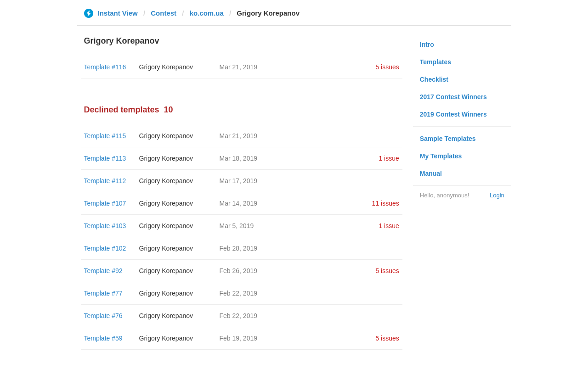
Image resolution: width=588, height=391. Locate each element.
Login (497, 195)
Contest (164, 13)
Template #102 (105, 248)
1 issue (389, 158)
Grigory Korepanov (166, 67)
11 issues (386, 203)
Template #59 (103, 338)
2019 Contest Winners (453, 114)
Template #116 (105, 67)
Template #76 (103, 316)
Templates (435, 62)
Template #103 (105, 226)
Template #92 (103, 271)
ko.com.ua (207, 13)
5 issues (387, 67)
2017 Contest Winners (453, 97)
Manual (431, 173)
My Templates (441, 156)
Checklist (434, 79)
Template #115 (105, 136)
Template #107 (105, 203)
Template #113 (105, 158)
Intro (427, 45)
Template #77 (103, 293)
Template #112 (105, 181)
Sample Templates (448, 139)
